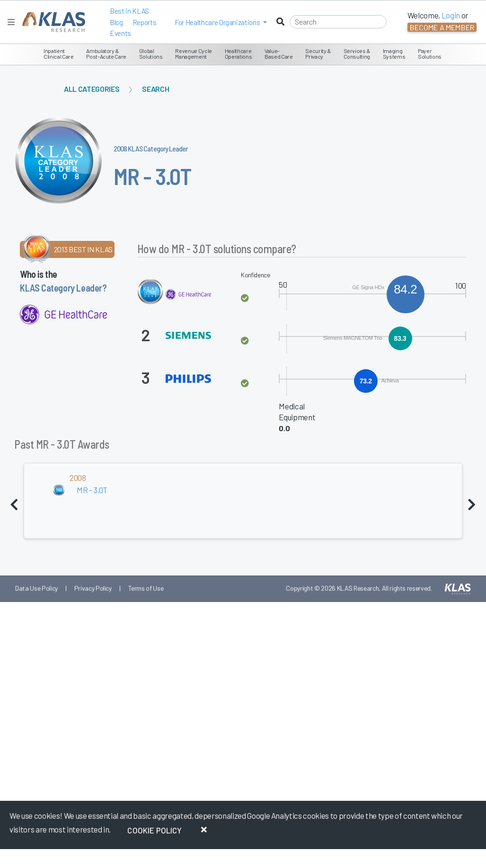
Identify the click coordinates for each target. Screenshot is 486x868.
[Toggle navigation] (11, 22)
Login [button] (451, 15)
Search (155, 89)
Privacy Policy (93, 588)
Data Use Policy (36, 588)
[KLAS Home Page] (51, 22)
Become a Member (442, 27)
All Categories (92, 89)
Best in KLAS (129, 11)
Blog (116, 22)
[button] (221, 22)
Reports (145, 22)
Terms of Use (146, 588)
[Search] (338, 22)
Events (120, 33)
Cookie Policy (155, 830)
